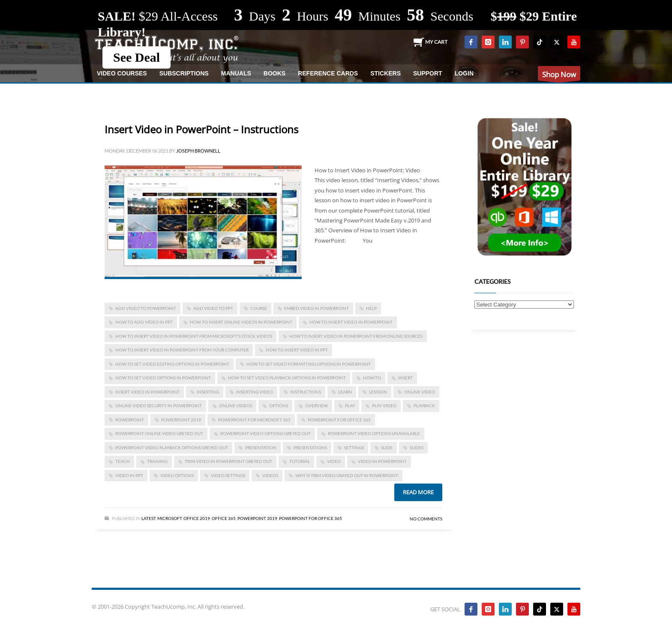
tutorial (300, 461)
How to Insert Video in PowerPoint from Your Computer (182, 350)
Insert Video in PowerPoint (147, 392)
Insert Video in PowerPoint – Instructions (201, 129)
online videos (235, 406)
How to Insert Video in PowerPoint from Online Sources (356, 336)
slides (417, 448)
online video (420, 392)
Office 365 (224, 518)
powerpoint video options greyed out (265, 433)
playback (424, 406)
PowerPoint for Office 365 (339, 420)
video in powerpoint (382, 461)
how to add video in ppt (144, 322)
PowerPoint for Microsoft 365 (254, 420)
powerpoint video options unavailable (374, 433)
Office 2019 (197, 518)
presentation (261, 448)
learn (345, 392)
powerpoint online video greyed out (159, 433)
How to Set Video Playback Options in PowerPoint (287, 378)
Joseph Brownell (198, 151)
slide (387, 448)
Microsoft (169, 518)
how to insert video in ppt (297, 350)
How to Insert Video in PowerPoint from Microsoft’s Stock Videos (194, 336)
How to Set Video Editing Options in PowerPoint (172, 364)
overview (316, 406)
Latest (148, 518)
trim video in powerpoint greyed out (228, 461)
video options (177, 475)
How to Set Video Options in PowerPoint (163, 378)
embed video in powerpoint (316, 308)
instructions (306, 392)
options (279, 406)
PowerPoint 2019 (181, 420)
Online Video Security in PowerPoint (159, 406)
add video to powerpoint (146, 308)
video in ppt (129, 475)
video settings (228, 475)
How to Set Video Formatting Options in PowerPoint (309, 364)
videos (270, 475)
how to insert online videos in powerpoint (241, 322)
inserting (208, 392)
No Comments (426, 519)
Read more (418, 492)
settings (354, 448)
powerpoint (130, 420)
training (157, 461)
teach (123, 461)
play (350, 406)
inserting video (255, 392)
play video (384, 406)
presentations (310, 448)
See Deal (136, 57)
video (334, 461)
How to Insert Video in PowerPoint (351, 322)
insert (405, 378)
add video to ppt (213, 308)
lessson (378, 392)
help (371, 308)
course (259, 308)
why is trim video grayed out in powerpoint (347, 475)
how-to (372, 378)
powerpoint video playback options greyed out (172, 448)
